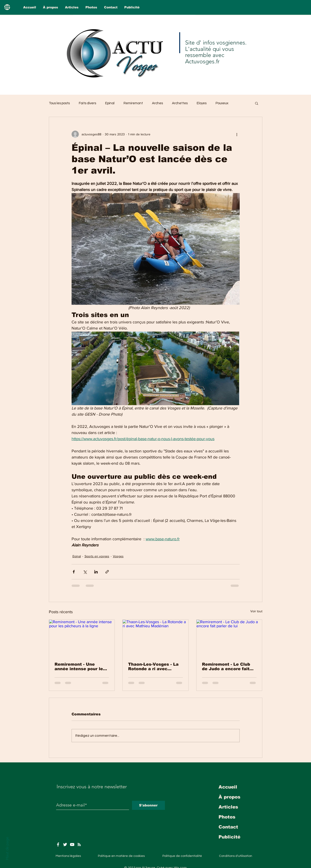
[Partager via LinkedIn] (96, 572)
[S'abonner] (148, 805)
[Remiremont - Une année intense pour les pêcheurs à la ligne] (82, 638)
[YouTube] (72, 844)
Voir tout (256, 611)
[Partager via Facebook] (74, 572)
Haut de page (7, 848)
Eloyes (202, 103)
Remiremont (133, 103)
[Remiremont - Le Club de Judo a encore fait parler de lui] (229, 638)
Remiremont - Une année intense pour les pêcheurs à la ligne (80, 667)
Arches (157, 103)
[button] (257, 103)
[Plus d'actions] (237, 134)
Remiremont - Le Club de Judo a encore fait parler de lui (226, 667)
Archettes (180, 103)
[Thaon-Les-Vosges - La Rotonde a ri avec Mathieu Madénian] (155, 638)
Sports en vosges (97, 556)
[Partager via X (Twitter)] (85, 572)
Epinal (110, 103)
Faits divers (87, 103)
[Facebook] (58, 844)
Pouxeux (222, 103)
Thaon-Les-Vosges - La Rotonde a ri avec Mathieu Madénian (153, 667)
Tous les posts (59, 103)
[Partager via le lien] (107, 572)
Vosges (118, 556)
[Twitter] (65, 844)
